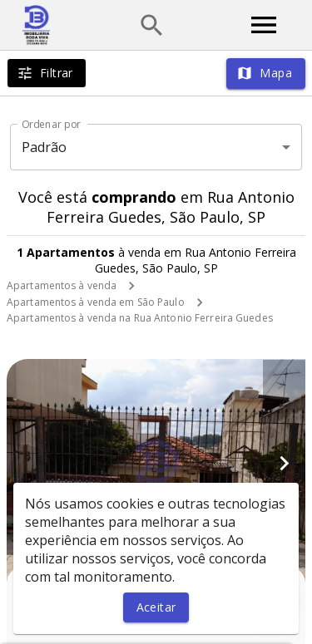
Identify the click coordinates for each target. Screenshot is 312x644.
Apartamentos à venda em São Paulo (96, 302)
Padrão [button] (45, 147)
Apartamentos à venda (62, 285)
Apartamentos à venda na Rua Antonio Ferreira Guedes (140, 318)
